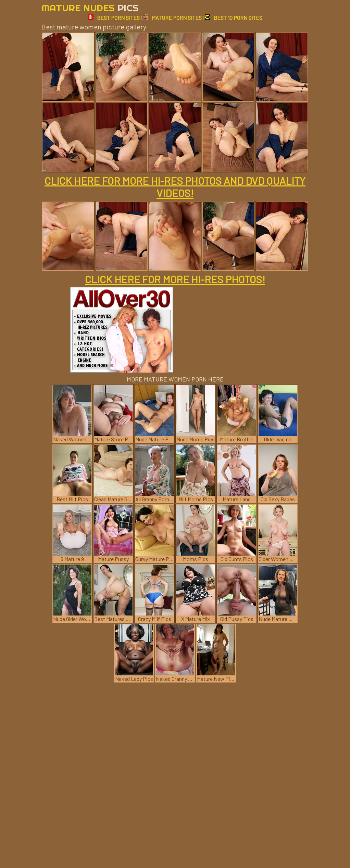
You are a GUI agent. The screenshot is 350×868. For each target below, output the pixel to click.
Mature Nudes (90, 8)
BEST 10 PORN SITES (234, 18)
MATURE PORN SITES (172, 18)
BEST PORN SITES (114, 18)
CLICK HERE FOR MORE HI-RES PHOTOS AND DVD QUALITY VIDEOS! (175, 187)
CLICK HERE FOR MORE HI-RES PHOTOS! (175, 279)
